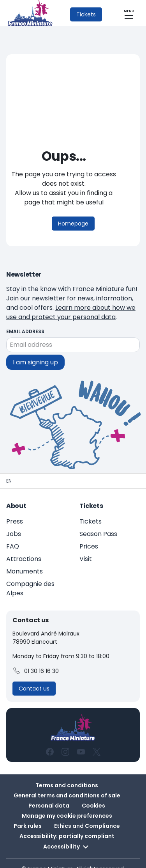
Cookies (93, 795)
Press (15, 510)
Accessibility (67, 836)
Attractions (24, 548)
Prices (89, 535)
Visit (86, 548)
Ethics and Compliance (87, 815)
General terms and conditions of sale (67, 785)
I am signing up (35, 351)
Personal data (49, 795)
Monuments (25, 560)
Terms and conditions (67, 774)
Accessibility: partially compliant (67, 825)
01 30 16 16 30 (36, 660)
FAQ (13, 535)
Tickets (91, 510)
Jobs (14, 523)
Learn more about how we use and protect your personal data (71, 301)
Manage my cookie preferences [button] (67, 805)
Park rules (28, 815)
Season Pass (98, 523)
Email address (25, 320)
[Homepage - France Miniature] (9, 470)
